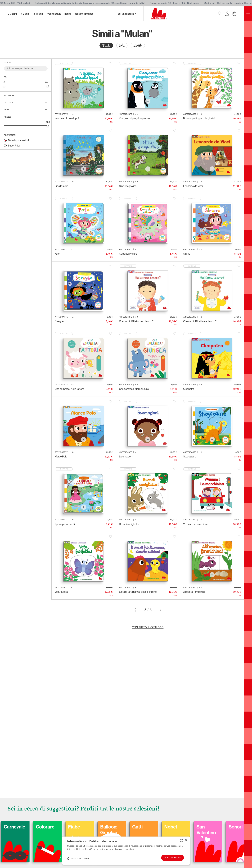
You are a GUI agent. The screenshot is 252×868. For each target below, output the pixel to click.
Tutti (106, 45)
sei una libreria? (127, 14)
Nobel (191, 827)
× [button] (186, 840)
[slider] (4, 86)
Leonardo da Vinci (193, 186)
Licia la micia (61, 186)
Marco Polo (61, 456)
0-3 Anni (12, 14)
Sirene (187, 254)
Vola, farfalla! (62, 592)
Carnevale (35, 827)
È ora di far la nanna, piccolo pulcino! (138, 592)
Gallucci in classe (84, 14)
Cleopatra (189, 389)
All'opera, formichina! (194, 592)
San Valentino (227, 830)
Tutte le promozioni (18, 140)
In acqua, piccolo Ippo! (67, 118)
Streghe (59, 321)
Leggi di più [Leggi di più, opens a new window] (129, 849)
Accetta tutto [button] (172, 858)
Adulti (68, 14)
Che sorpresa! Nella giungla (134, 389)
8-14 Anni (38, 14)
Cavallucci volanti (128, 254)
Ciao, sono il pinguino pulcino (134, 118)
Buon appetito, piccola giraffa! (199, 118)
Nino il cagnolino (128, 186)
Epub (138, 45)
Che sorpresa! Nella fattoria (70, 389)
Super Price (14, 146)
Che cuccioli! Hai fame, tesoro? (200, 321)
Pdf (122, 45)
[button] (78, 859)
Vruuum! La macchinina (196, 524)
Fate (57, 254)
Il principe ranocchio (65, 524)
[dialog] (126, 851)
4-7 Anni (25, 14)
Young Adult (54, 14)
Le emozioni (126, 456)
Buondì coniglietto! (129, 524)
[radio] (106, 45)
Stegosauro (190, 456)
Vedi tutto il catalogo (148, 627)
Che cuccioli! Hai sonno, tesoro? (136, 321)
